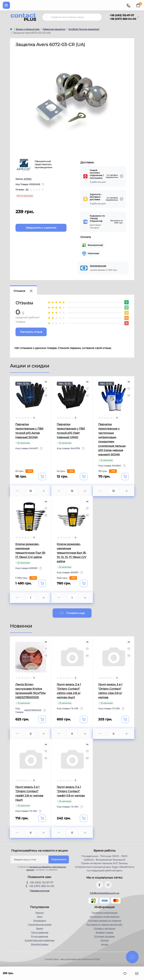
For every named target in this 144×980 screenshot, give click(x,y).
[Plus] (44, 491)
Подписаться (59, 859)
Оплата (105, 940)
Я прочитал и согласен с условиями (40, 868)
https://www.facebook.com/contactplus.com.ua (99, 885)
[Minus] (18, 491)
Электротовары (40, 944)
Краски (40, 913)
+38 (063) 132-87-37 (122, 15)
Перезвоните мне (40, 891)
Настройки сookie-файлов (105, 917)
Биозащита (40, 921)
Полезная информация (105, 913)
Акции (105, 944)
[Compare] (46, 395)
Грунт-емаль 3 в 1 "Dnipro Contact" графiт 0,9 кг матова (71, 791)
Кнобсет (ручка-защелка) (84, 29)
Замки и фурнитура (28, 29)
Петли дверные (40, 932)
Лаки (40, 917)
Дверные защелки (54, 29)
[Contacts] (128, 5)
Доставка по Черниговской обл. (105, 925)
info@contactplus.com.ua (104, 893)
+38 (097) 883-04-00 (123, 19)
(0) (27, 190)
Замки (40, 928)
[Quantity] (31, 491)
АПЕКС (28, 179)
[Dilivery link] (121, 176)
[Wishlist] (46, 389)
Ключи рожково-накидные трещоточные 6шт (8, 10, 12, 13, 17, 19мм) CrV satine (72, 553)
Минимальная (98, 266)
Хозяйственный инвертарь (40, 940)
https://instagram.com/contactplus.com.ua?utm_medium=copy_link (108, 885)
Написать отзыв (31, 332)
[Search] (46, 17)
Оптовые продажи (104, 936)
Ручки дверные (40, 936)
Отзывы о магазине (104, 928)
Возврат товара (104, 932)
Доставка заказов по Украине (104, 921)
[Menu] (6, 5)
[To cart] (42, 477)
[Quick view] (46, 382)
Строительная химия (40, 925)
